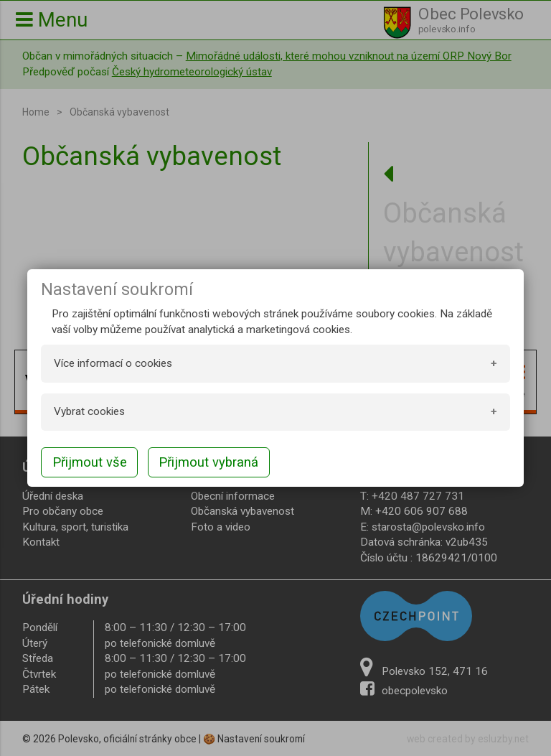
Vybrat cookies (89, 411)
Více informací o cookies (113, 363)
